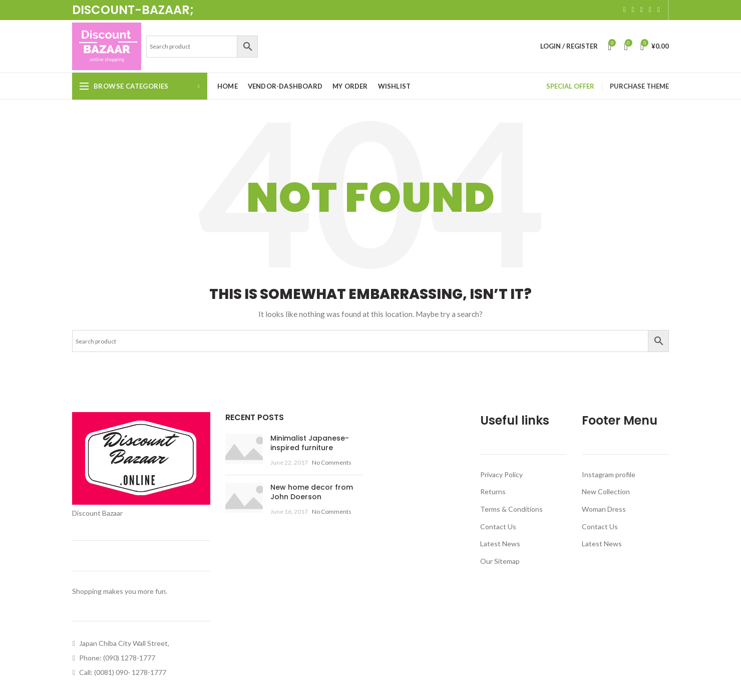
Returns (493, 491)
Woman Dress (604, 509)
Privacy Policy (501, 474)
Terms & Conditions (511, 509)
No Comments (332, 462)
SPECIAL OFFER (570, 86)
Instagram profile (609, 474)
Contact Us (498, 527)
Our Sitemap (500, 561)
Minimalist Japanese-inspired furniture (310, 443)
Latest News (500, 544)
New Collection (606, 491)
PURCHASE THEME (639, 86)
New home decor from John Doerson (312, 492)
